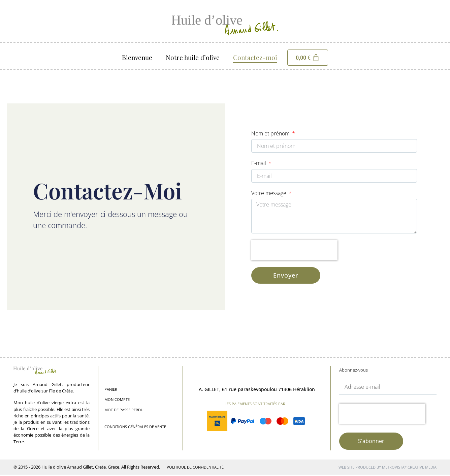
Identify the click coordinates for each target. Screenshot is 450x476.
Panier (111, 391)
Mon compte (117, 401)
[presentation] (294, 251)
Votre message (269, 194)
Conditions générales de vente (135, 428)
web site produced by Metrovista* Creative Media (388, 469)
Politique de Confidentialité (195, 469)
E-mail (259, 163)
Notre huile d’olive (193, 57)
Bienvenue (137, 57)
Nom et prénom (271, 133)
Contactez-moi (255, 57)
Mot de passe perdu (124, 411)
